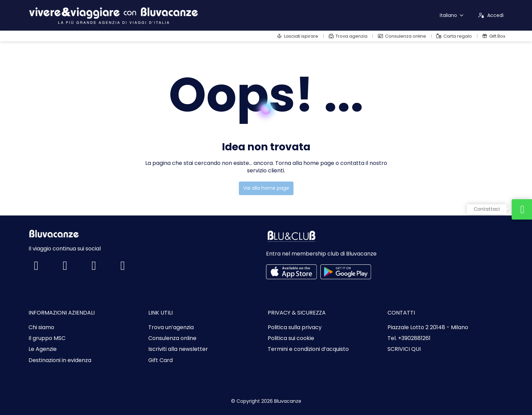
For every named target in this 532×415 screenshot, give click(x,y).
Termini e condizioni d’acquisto (308, 349)
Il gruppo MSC (47, 338)
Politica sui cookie (291, 338)
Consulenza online (172, 338)
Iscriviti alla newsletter (178, 349)
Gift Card (160, 360)
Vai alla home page (266, 188)
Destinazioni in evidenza (60, 360)
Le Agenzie (43, 349)
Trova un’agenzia (171, 327)
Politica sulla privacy (295, 327)
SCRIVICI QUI (404, 349)
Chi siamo (41, 327)
